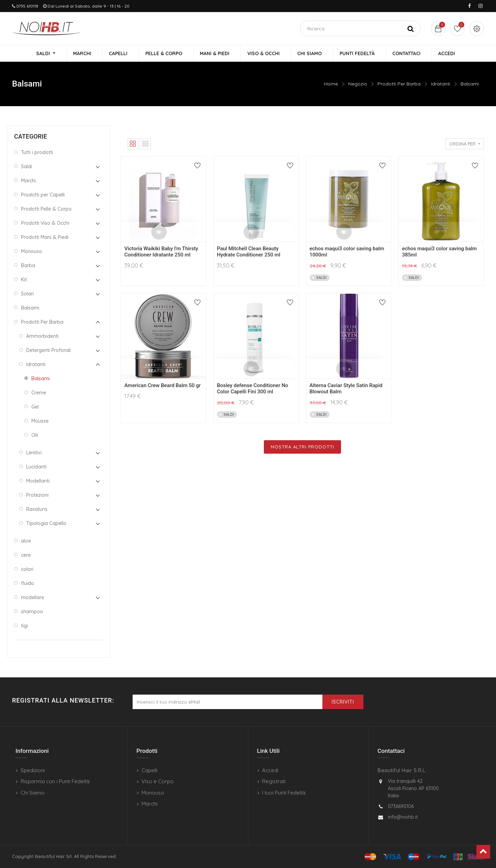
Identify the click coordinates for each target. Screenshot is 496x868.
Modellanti (38, 481)
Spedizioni (33, 770)
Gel (35, 407)
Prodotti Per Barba (399, 84)
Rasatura (37, 509)
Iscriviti (343, 702)
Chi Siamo (33, 793)
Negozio (358, 84)
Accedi (270, 770)
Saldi (27, 167)
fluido (28, 584)
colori (27, 569)
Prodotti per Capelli (43, 195)
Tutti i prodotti (37, 153)
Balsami (470, 84)
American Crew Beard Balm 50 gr (163, 386)
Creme (39, 393)
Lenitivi (34, 453)
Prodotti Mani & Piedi (45, 238)
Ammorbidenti (42, 336)
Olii (35, 435)
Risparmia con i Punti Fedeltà (55, 781)
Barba (28, 266)
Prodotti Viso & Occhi (45, 223)
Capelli (149, 770)
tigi (24, 626)
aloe (26, 541)
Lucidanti (36, 467)
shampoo (32, 612)
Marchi (28, 181)
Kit (24, 280)
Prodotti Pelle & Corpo (46, 209)
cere (26, 555)
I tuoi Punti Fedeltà (284, 793)
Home (331, 84)
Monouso (32, 252)
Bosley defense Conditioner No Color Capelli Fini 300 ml (253, 389)
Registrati (274, 781)
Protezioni (37, 495)
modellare (33, 598)
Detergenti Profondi (48, 351)
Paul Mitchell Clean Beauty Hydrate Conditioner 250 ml (249, 252)
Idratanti (441, 84)
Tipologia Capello (46, 524)
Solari (27, 294)
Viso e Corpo (158, 781)
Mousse (40, 421)
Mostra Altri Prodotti (302, 447)
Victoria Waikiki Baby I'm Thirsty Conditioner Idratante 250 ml (161, 252)
